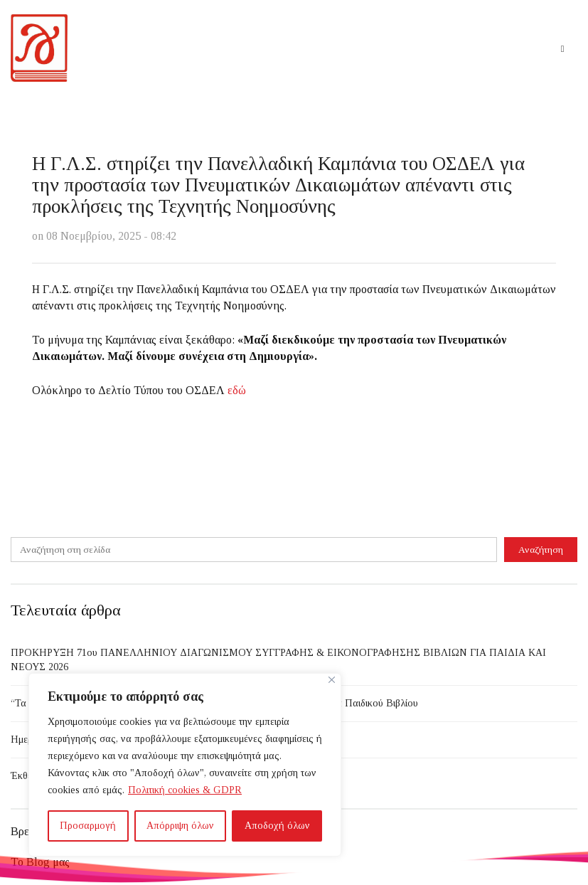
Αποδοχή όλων (277, 826)
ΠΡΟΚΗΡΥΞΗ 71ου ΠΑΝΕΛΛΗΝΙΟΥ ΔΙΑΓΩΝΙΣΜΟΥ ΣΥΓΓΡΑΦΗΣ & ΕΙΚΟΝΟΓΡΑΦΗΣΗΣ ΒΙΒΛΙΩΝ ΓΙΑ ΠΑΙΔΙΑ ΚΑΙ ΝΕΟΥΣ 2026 (278, 660)
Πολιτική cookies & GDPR (185, 790)
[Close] (332, 680)
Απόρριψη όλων (180, 826)
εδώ (237, 390)
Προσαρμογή (88, 826)
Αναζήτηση (541, 550)
